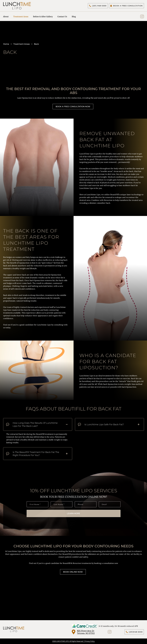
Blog (74, 17)
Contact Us (62, 17)
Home (6, 45)
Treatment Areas (21, 17)
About (6, 17)
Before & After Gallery (43, 17)
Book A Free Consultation (126, 6)
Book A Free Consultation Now (73, 108)
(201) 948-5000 (98, 6)
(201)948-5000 (134, 632)
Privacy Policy (90, 641)
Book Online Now (73, 573)
